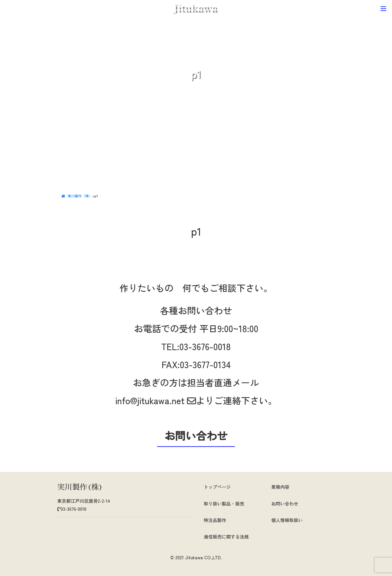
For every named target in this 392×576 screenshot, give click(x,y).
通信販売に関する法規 (226, 536)
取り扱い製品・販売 (224, 503)
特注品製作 (215, 520)
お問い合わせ (285, 503)
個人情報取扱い (287, 520)
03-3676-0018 (205, 346)
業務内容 (280, 487)
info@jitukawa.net (156, 400)
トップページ (217, 487)
